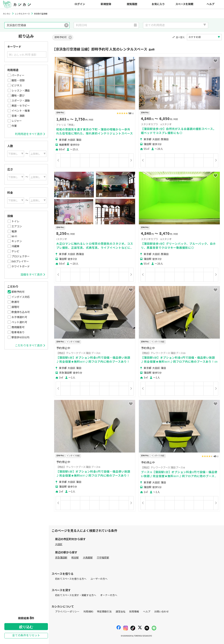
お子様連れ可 (19, 317)
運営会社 (121, 612)
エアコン (17, 226)
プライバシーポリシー (67, 612)
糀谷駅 (75, 558)
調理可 (15, 307)
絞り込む (26, 627)
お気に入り (158, 4)
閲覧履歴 (132, 4)
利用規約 (88, 612)
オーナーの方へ (109, 595)
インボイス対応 (21, 297)
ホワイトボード (21, 267)
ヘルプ (211, 4)
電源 (14, 232)
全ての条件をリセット (26, 636)
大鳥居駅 (88, 558)
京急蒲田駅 (61, 558)
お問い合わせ (161, 612)
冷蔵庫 (15, 246)
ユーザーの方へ (99, 579)
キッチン (17, 241)
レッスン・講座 (21, 91)
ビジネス (17, 86)
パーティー (18, 75)
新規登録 (106, 4)
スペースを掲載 (184, 4)
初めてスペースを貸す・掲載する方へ (76, 595)
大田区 (59, 544)
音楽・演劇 (18, 116)
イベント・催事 (21, 111)
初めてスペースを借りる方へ (71, 579)
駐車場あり (18, 332)
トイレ (15, 221)
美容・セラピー (21, 106)
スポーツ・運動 (21, 101)
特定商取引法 (104, 612)
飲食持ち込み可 (21, 312)
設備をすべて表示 (33, 275)
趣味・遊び (18, 96)
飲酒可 (15, 302)
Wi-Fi (14, 236)
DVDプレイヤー (20, 261)
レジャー (17, 121)
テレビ (15, 251)
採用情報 (134, 612)
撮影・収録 (18, 80)
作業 (14, 126)
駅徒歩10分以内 (20, 337)
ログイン (80, 4)
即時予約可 (18, 292)
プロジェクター (21, 256)
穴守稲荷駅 (103, 558)
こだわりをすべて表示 (30, 346)
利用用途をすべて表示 (30, 134)
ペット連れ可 (19, 322)
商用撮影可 (18, 327)
